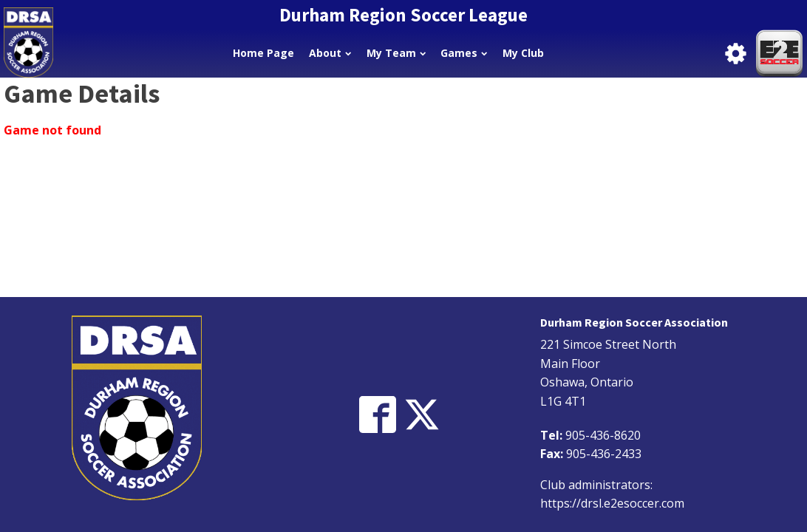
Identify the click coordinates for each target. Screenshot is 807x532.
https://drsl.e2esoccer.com (612, 503)
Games (464, 53)
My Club (523, 53)
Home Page (263, 53)
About (330, 53)
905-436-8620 (603, 435)
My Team (396, 53)
